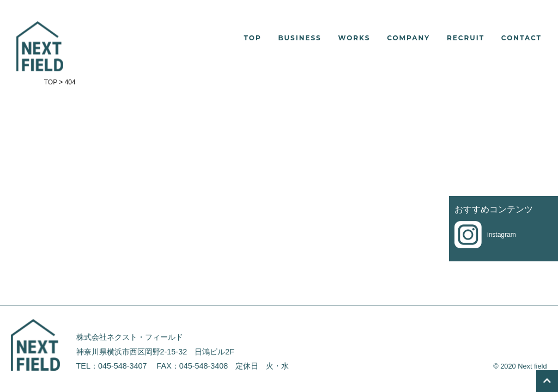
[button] (346, 38)
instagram (502, 235)
